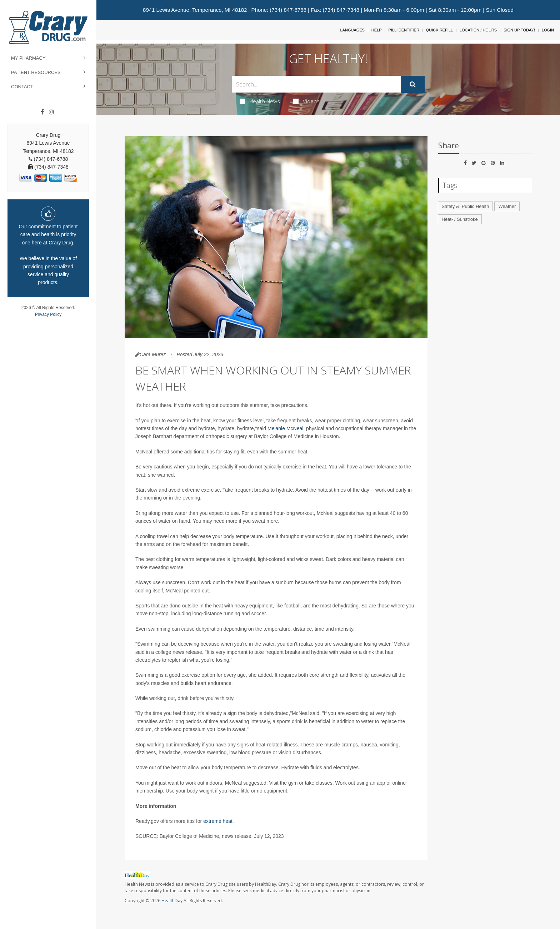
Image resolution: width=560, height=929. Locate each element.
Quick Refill (439, 30)
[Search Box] (316, 84)
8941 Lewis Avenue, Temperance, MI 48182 (195, 10)
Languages (352, 30)
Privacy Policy (48, 314)
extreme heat (218, 821)
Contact (22, 87)
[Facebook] (42, 112)
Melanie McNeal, (286, 428)
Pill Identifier (404, 30)
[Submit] (413, 84)
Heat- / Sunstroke (460, 219)
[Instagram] (51, 112)
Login (548, 30)
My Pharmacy (28, 58)
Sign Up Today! (519, 30)
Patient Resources (36, 72)
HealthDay (172, 901)
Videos (306, 101)
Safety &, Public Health (466, 206)
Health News (260, 101)
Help (377, 30)
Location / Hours (478, 30)
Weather (507, 206)
